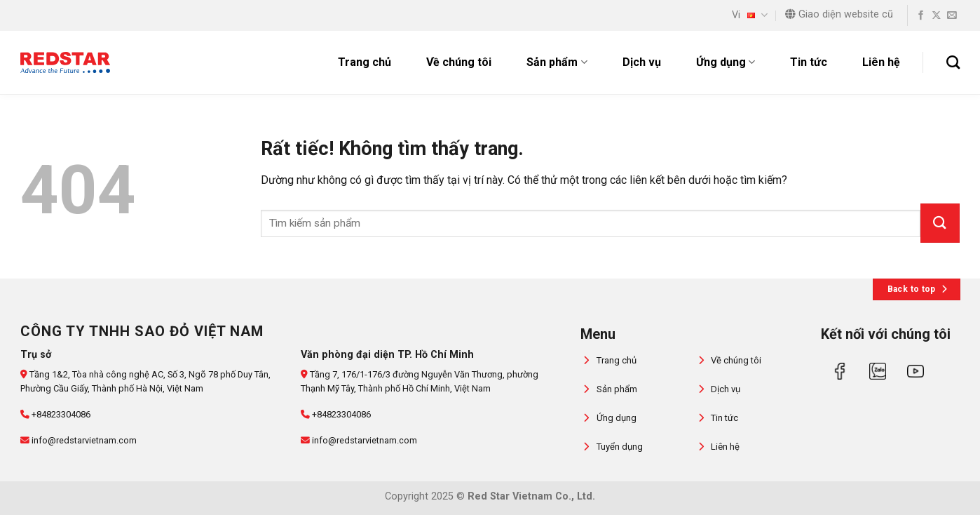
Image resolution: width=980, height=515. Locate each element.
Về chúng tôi (459, 62)
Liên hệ (881, 62)
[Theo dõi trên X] (937, 16)
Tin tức (809, 62)
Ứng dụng (726, 62)
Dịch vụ (642, 62)
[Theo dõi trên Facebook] (921, 16)
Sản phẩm (557, 62)
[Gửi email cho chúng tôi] (952, 16)
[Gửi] (940, 223)
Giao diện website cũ (839, 14)
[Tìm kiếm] (953, 62)
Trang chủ (365, 62)
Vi (750, 15)
